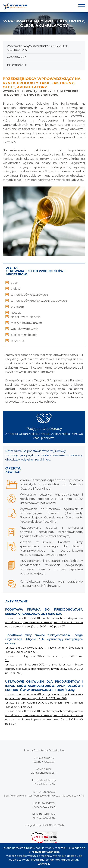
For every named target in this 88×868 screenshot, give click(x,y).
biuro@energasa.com (44, 773)
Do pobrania (17, 65)
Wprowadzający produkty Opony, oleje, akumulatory (38, 48)
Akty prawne (17, 57)
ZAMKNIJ (44, 864)
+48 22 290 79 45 (44, 784)
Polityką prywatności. (45, 852)
